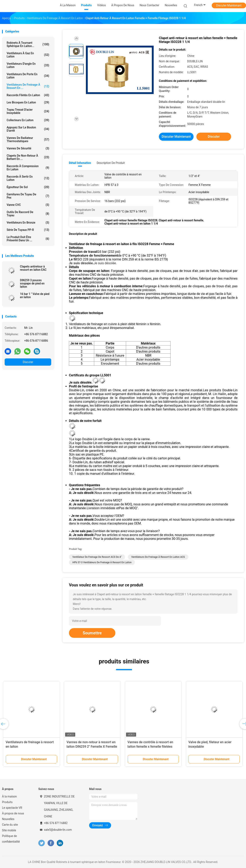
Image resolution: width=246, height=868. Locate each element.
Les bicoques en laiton (28, 102)
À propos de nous (13, 813)
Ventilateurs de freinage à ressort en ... (28, 86)
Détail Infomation (80, 163)
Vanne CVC (28, 205)
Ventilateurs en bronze (28, 223)
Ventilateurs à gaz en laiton (28, 55)
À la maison (9, 796)
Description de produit (111, 163)
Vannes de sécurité (28, 148)
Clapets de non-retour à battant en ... (28, 157)
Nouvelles (8, 819)
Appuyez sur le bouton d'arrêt (28, 129)
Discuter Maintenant (229, 5)
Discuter (28, 362)
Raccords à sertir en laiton (28, 178)
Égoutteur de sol (28, 187)
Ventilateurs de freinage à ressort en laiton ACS (158, 557)
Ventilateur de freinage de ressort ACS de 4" (97, 557)
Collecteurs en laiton (28, 120)
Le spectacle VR (12, 808)
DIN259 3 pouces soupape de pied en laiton (32, 283)
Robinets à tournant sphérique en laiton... (28, 44)
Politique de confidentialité (11, 839)
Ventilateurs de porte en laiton (28, 76)
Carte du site (10, 825)
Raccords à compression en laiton (28, 168)
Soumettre (92, 633)
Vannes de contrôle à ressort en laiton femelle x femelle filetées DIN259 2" (150, 747)
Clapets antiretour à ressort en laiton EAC (33, 268)
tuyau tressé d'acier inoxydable (28, 111)
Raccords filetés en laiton (28, 95)
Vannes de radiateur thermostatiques (28, 139)
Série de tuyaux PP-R (28, 230)
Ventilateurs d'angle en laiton (28, 65)
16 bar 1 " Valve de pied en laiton (35, 296)
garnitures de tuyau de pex (28, 196)
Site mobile (9, 830)
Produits (7, 802)
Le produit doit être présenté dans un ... (28, 239)
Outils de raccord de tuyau (28, 214)
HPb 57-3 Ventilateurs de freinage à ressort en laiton (102, 562)
